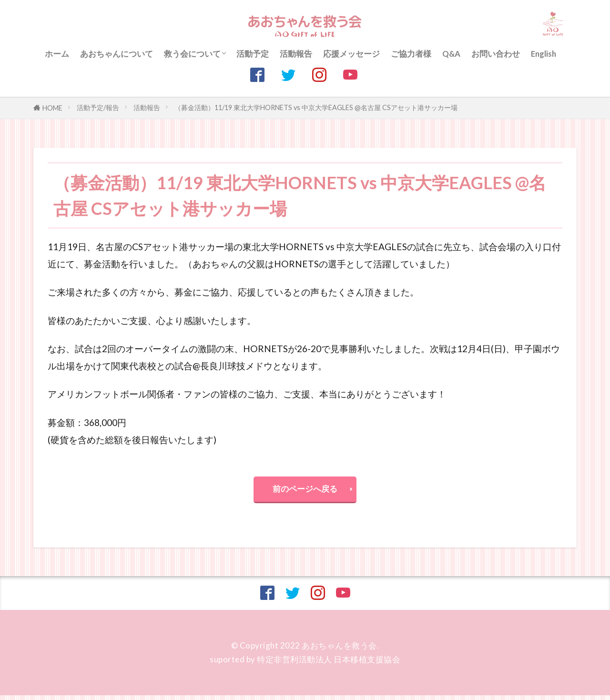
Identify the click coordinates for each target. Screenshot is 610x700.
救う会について (192, 54)
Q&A (451, 54)
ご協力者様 (411, 54)
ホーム (57, 54)
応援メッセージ (351, 54)
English (544, 54)
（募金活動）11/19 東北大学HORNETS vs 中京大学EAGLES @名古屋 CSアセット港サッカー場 (316, 107)
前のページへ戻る (305, 491)
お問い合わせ (496, 54)
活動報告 (296, 54)
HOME (52, 108)
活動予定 (253, 54)
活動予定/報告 (98, 107)
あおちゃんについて (117, 54)
